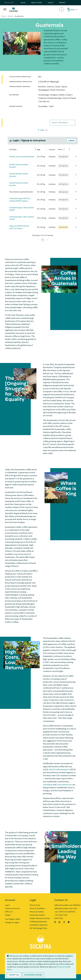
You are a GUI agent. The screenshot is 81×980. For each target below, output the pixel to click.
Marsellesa (48, 785)
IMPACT (62, 3)
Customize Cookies (37, 915)
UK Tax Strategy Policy (38, 928)
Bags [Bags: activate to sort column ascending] (39, 150)
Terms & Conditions (37, 908)
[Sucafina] (13, 10)
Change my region (12, 922)
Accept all (14, 975)
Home (3, 16)
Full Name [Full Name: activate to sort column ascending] (13, 150)
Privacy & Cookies (37, 912)
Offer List (9, 912)
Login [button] (71, 141)
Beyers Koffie (37, 3)
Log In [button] (7, 905)
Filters (43, 130)
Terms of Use (35, 905)
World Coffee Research (59, 770)
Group (23, 3)
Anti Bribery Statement (39, 925)
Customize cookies (33, 975)
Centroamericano (64, 785)
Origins (10, 16)
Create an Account (12, 908)
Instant (50, 3)
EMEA (73, 10)
